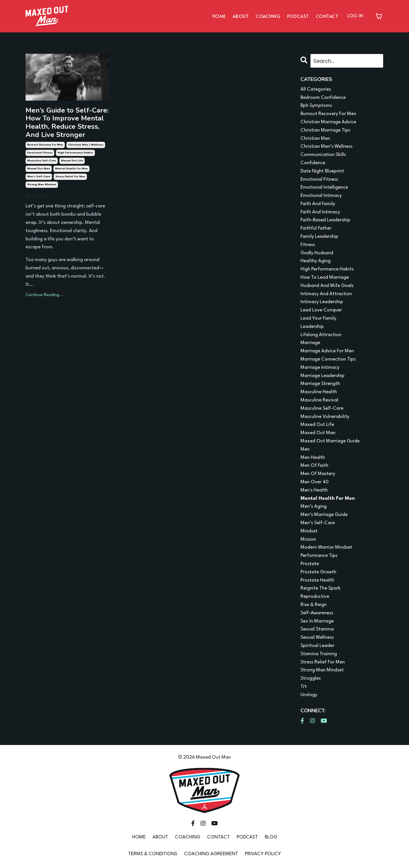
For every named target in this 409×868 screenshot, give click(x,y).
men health (313, 458)
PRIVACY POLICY (263, 854)
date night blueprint (322, 171)
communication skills (323, 155)
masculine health (319, 392)
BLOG (271, 837)
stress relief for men (70, 177)
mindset (309, 531)
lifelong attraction (321, 335)
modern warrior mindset (326, 547)
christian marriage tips (325, 130)
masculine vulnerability (325, 417)
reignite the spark (321, 588)
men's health (314, 490)
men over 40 (315, 482)
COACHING (268, 16)
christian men (315, 139)
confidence (313, 163)
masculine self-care (42, 161)
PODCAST (298, 16)
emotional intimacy (321, 196)
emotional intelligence (324, 187)
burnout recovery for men (45, 145)
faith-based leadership (325, 220)
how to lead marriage (325, 277)
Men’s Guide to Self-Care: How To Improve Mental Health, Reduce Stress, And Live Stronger (67, 123)
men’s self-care (39, 177)
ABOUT (241, 16)
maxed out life (72, 161)
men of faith (314, 466)
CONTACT (327, 16)
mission (308, 539)
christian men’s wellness (86, 145)
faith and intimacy (320, 212)
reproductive (315, 597)
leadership (312, 327)
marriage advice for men (327, 351)
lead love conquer (321, 310)
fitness (308, 245)
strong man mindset (42, 185)
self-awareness (317, 613)
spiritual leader (317, 646)
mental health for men (71, 169)
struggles (311, 678)
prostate (310, 564)
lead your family (318, 318)
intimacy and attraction (326, 294)
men (305, 449)
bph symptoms (316, 106)
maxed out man (39, 169)
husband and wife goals (327, 286)
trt (304, 687)
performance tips (319, 556)
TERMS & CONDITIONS (153, 854)
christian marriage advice (328, 122)
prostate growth (318, 572)
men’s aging (314, 506)
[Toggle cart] (379, 16)
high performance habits (75, 153)
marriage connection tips (328, 359)
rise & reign (314, 605)
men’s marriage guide (324, 515)
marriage (310, 343)
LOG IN (355, 15)
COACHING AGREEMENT (211, 854)
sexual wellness (317, 637)
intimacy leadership (322, 302)
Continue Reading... (44, 295)
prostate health (317, 580)
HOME (219, 16)
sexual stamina (317, 629)
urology (309, 695)
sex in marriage (317, 621)
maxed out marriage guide (330, 441)
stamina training (319, 654)
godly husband (317, 253)
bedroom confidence (323, 98)
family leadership (319, 237)
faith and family (318, 204)
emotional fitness (40, 153)
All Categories (316, 89)
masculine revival (319, 400)
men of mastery (318, 474)
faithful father (316, 228)
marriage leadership (323, 376)
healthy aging (316, 261)
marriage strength (320, 384)
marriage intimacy (320, 368)
